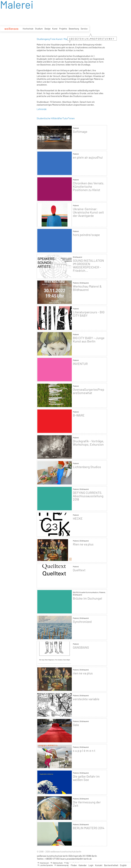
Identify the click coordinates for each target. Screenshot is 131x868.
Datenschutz (56, 863)
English (123, 865)
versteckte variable (86, 699)
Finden (74, 865)
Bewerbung (74, 29)
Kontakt (99, 865)
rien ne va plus (83, 673)
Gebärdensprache (62, 865)
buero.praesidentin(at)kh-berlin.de (76, 859)
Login (91, 865)
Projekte (63, 29)
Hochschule (28, 29)
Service (84, 29)
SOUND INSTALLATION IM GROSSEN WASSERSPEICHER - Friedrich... (88, 266)
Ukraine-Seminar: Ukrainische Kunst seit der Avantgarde (88, 212)
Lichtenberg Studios (87, 467)
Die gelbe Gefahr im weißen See (86, 778)
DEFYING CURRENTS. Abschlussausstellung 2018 (88, 496)
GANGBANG (81, 647)
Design (47, 29)
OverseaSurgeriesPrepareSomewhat (89, 391)
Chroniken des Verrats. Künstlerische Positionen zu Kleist (89, 187)
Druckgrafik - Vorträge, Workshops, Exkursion (88, 443)
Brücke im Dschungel (87, 598)
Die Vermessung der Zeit (87, 804)
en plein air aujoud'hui (88, 157)
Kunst (55, 29)
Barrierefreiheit (111, 865)
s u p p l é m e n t (84, 751)
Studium (39, 29)
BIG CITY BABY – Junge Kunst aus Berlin (89, 340)
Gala (76, 725)
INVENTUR (80, 364)
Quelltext (79, 570)
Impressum (43, 863)
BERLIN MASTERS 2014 (89, 828)
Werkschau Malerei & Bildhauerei (87, 288)
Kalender (83, 865)
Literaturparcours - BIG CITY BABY (89, 314)
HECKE (78, 518)
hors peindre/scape (86, 235)
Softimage (80, 132)
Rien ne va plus (83, 544)
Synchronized (82, 622)
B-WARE (79, 415)
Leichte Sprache (45, 865)
